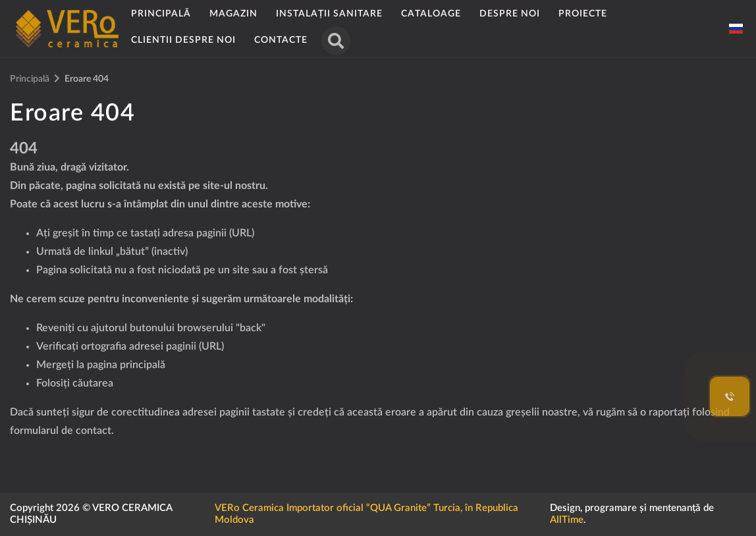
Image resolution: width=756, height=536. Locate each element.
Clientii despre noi (183, 40)
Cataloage (431, 14)
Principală (161, 14)
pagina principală (126, 365)
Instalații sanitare (329, 14)
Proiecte (583, 14)
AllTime (567, 520)
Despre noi (510, 14)
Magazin (233, 14)
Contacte (281, 40)
